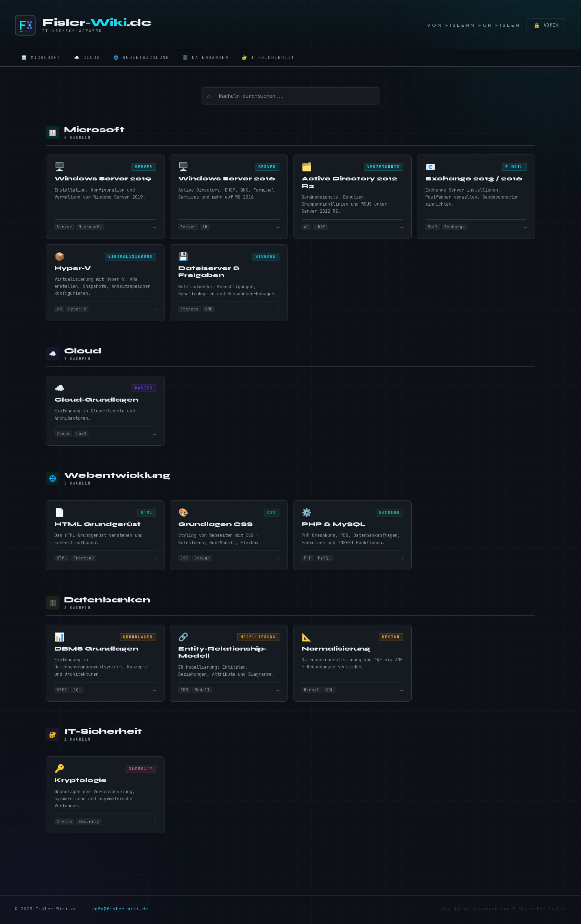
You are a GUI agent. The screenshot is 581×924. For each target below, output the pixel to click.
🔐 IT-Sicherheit (268, 57)
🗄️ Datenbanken (206, 57)
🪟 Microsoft (41, 57)
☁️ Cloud (87, 57)
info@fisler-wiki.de (120, 911)
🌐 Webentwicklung (141, 57)
